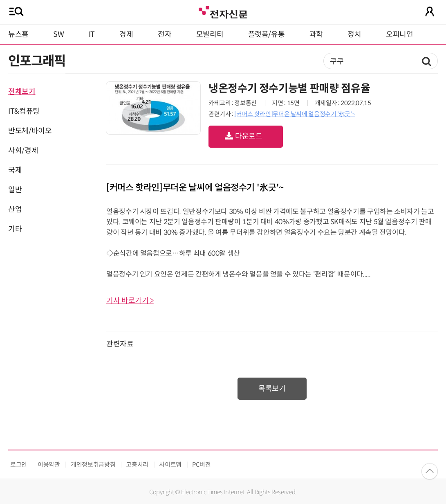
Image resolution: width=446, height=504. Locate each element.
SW (58, 34)
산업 (15, 209)
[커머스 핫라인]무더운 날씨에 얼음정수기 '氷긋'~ (295, 114)
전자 (165, 34)
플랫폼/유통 (267, 34)
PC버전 (202, 465)
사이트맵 (170, 465)
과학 (316, 34)
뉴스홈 (18, 34)
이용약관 (49, 465)
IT (92, 34)
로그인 (19, 465)
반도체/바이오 (30, 131)
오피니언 (400, 34)
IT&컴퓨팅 (24, 111)
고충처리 (137, 465)
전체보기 (22, 92)
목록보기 (272, 389)
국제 (15, 170)
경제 (126, 34)
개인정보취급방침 (93, 465)
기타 (15, 229)
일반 (15, 190)
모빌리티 (210, 34)
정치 (354, 34)
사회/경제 (23, 151)
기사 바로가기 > (130, 301)
